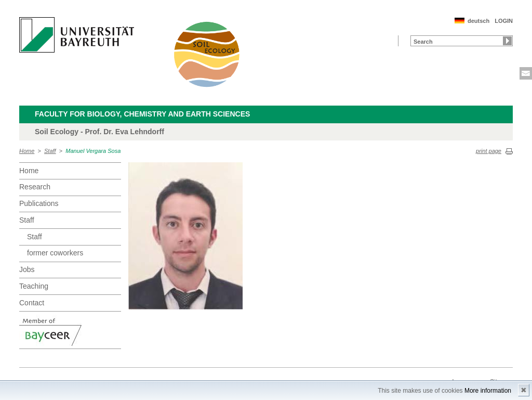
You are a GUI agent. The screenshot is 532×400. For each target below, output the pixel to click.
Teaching (34, 286)
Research (35, 187)
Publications (39, 203)
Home (27, 151)
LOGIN (504, 21)
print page (489, 151)
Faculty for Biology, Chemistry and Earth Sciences (142, 114)
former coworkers (55, 253)
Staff (50, 151)
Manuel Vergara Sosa (93, 151)
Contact (32, 303)
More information (488, 391)
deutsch (478, 21)
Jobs (27, 269)
